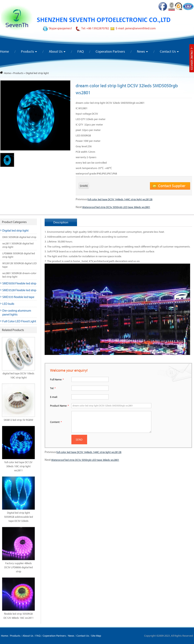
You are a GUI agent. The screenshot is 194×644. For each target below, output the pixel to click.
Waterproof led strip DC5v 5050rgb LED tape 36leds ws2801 (116, 207)
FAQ (81, 51)
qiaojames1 (65, 28)
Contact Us (168, 51)
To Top (184, 631)
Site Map (96, 636)
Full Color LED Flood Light (19, 321)
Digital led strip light (37, 73)
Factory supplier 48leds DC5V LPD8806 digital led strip (19, 567)
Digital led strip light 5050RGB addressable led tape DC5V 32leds (19, 517)
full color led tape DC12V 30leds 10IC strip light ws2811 (18, 466)
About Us (56, 51)
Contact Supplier (172, 186)
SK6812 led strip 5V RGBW (18, 420)
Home (4, 51)
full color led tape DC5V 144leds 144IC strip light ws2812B (120, 199)
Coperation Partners (110, 51)
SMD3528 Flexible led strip (19, 290)
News (141, 51)
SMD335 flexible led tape (18, 297)
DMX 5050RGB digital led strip (19, 237)
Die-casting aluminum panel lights (17, 312)
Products (27, 51)
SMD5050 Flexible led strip (19, 283)
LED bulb (8, 304)
